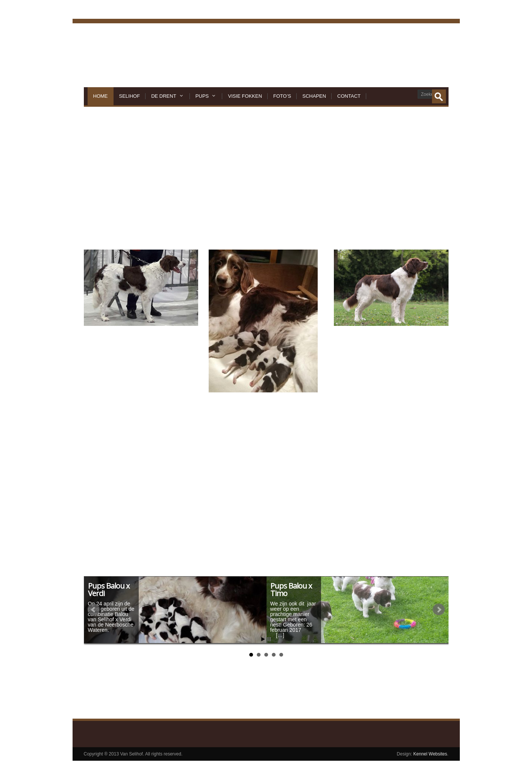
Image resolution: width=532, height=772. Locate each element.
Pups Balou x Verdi (109, 590)
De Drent (168, 96)
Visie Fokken (245, 96)
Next (439, 610)
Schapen (314, 96)
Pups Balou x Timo (291, 590)
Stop (269, 639)
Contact (349, 96)
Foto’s (282, 96)
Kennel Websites (430, 754)
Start (263, 639)
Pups (206, 96)
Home (101, 96)
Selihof (130, 96)
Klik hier (230, 689)
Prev (94, 610)
